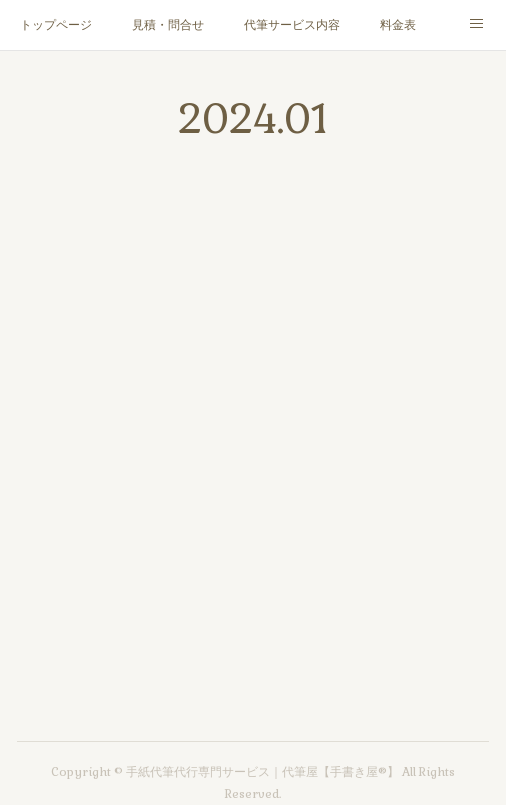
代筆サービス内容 (292, 25)
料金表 (398, 25)
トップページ (56, 25)
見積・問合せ (168, 25)
